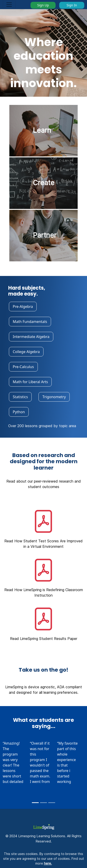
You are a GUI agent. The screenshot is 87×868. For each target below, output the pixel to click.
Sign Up (43, 5)
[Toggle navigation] (9, 5)
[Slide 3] (52, 803)
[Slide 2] (43, 803)
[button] (43, 528)
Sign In (72, 5)
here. (48, 863)
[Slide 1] (35, 803)
